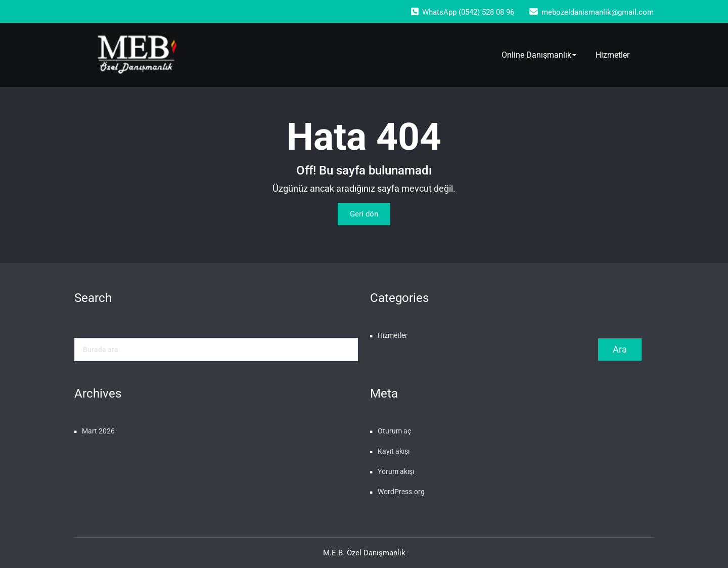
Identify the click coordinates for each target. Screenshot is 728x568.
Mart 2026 (98, 431)
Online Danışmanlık (539, 55)
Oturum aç (394, 431)
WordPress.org (401, 492)
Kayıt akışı (394, 451)
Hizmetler (612, 55)
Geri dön (364, 214)
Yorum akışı (396, 471)
